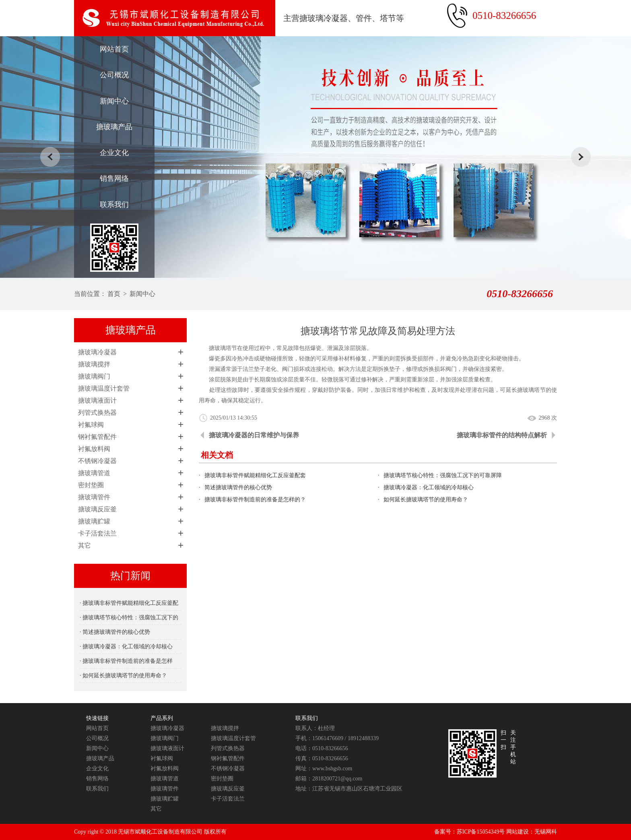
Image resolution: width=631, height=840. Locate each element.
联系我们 (114, 205)
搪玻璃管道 (94, 473)
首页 (114, 294)
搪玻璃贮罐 (94, 521)
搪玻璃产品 (114, 127)
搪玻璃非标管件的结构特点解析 (502, 435)
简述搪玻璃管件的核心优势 (238, 487)
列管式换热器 (97, 413)
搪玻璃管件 (94, 497)
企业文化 (114, 153)
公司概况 (114, 75)
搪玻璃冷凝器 (97, 352)
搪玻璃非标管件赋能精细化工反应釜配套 (255, 475)
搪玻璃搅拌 (94, 364)
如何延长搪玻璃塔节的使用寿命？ (426, 500)
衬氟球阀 (91, 425)
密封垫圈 (91, 485)
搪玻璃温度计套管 (104, 388)
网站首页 (114, 49)
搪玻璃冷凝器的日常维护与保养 (254, 435)
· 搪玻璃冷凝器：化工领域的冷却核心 (126, 647)
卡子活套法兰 (97, 533)
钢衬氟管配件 (97, 437)
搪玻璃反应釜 (97, 509)
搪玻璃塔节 (531, 390)
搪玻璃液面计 (97, 400)
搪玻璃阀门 (94, 376)
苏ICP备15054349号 (481, 832)
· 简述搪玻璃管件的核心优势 (115, 632)
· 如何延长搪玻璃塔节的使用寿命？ (123, 676)
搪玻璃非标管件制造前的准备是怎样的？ (255, 500)
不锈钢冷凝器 (97, 461)
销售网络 (114, 178)
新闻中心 (114, 101)
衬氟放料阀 (94, 449)
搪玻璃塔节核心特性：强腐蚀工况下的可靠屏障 (443, 475)
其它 (85, 545)
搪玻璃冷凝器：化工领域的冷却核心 (429, 487)
